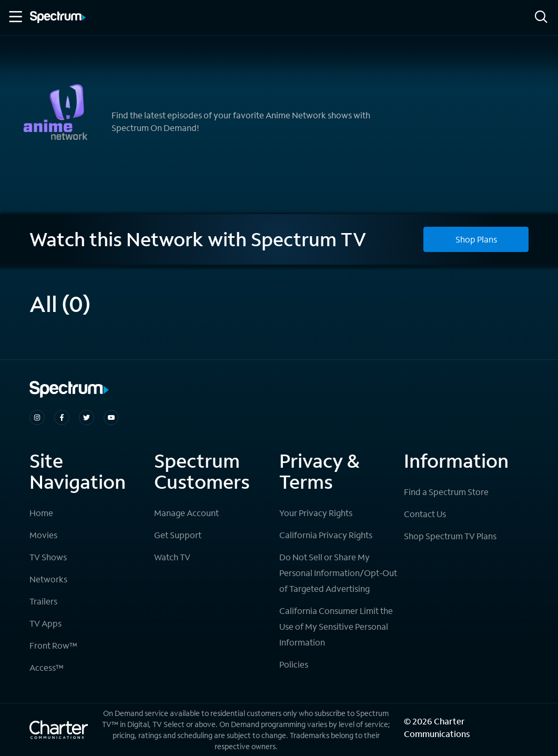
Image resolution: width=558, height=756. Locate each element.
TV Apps (45, 623)
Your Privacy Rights (316, 513)
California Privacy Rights (326, 535)
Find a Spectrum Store (446, 492)
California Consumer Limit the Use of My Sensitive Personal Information (336, 626)
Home (41, 513)
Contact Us (425, 514)
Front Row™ (53, 645)
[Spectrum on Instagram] (37, 417)
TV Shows (48, 557)
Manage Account (186, 513)
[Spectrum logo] (58, 18)
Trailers (43, 601)
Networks (48, 579)
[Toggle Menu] (15, 17)
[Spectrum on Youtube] (111, 417)
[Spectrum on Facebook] (62, 417)
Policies (294, 664)
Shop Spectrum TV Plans (450, 536)
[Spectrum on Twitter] (87, 417)
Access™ (47, 667)
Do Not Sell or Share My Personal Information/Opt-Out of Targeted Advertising (338, 573)
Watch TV (172, 557)
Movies (43, 535)
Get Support (178, 535)
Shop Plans (476, 239)
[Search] (541, 18)
